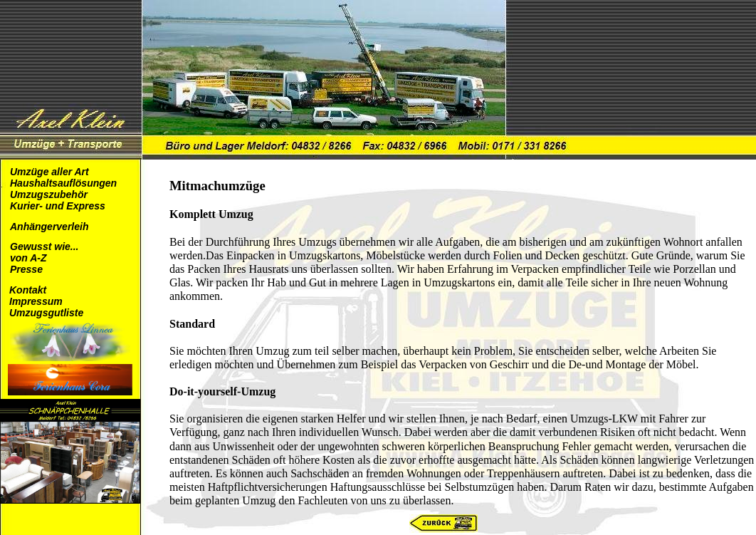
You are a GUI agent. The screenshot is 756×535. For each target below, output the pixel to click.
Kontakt (28, 290)
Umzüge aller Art (49, 172)
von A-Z (28, 258)
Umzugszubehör (49, 194)
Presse (26, 269)
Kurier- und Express (58, 206)
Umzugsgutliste (46, 313)
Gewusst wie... (44, 246)
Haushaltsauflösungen (63, 183)
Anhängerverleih (49, 227)
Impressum (36, 301)
